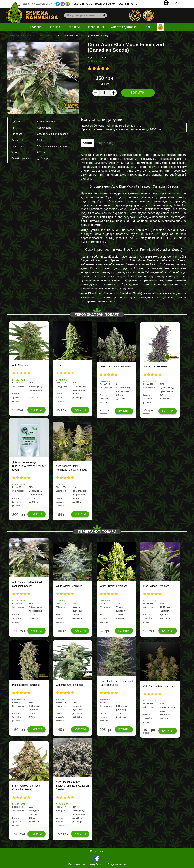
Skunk (59, 365)
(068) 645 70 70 (128, 4)
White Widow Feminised (69, 586)
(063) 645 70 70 (105, 4)
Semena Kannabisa (20, 36)
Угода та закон (116, 864)
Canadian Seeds (44, 36)
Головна (36, 27)
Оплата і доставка (124, 27)
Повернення (95, 27)
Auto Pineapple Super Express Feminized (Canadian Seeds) (72, 786)
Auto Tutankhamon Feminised (116, 367)
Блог (147, 27)
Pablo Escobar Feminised (26, 685)
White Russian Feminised (113, 586)
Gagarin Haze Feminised (69, 685)
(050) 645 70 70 (83, 4)
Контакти (73, 27)
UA (176, 3)
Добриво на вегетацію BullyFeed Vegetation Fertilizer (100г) (29, 466)
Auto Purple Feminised (156, 367)
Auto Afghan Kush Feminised (159, 686)
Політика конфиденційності (86, 864)
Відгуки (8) (105, 143)
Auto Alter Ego (20, 365)
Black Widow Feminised (156, 586)
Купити (138, 93)
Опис (87, 143)
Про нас (54, 27)
